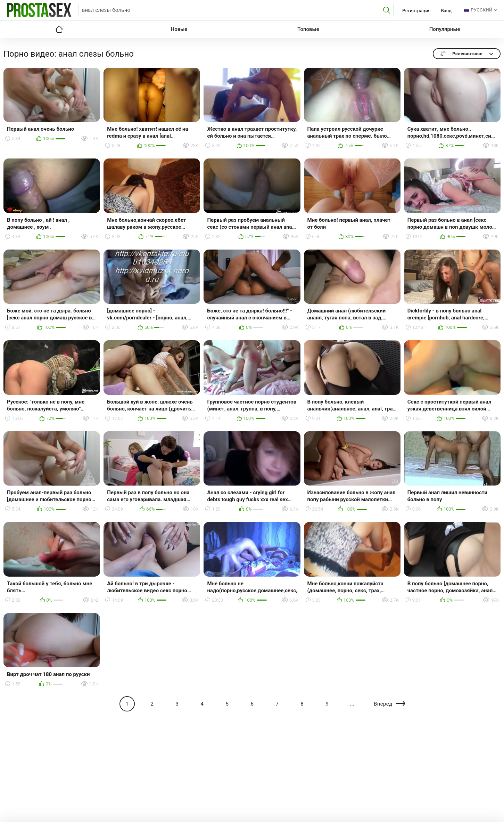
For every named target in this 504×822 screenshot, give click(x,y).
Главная (59, 29)
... (352, 704)
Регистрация (416, 11)
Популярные (445, 29)
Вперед (383, 704)
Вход (447, 11)
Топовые (308, 29)
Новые (179, 29)
